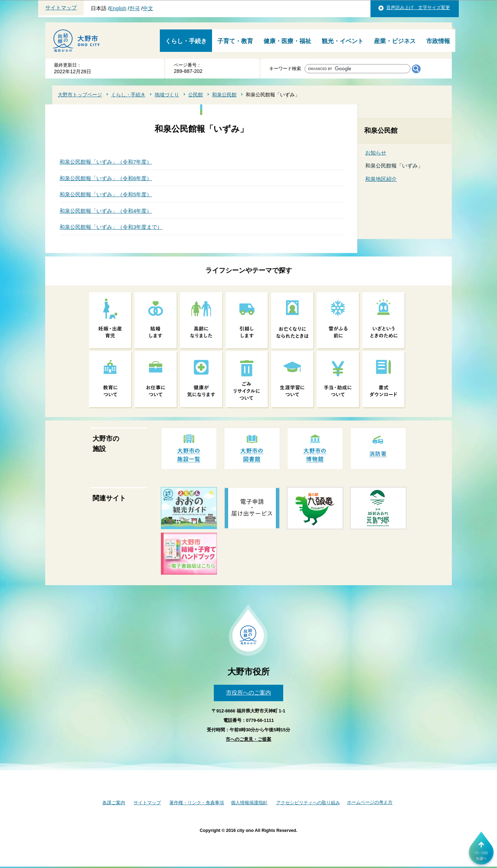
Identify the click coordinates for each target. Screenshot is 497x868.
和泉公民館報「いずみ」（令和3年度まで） (111, 227)
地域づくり (167, 95)
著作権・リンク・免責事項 (197, 803)
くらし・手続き (186, 41)
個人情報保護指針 (249, 803)
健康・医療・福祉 (287, 41)
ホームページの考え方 (370, 802)
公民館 (196, 95)
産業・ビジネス (395, 41)
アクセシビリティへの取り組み (308, 803)
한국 (135, 8)
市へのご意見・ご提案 (248, 739)
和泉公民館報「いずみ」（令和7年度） (106, 162)
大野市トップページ (80, 95)
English (118, 8)
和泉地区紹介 (381, 179)
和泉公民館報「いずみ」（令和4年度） (106, 211)
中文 (148, 8)
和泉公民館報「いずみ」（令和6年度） (106, 178)
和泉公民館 (224, 95)
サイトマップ (61, 8)
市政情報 (438, 41)
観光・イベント (343, 41)
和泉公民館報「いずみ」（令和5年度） (106, 194)
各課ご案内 (114, 803)
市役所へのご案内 (248, 693)
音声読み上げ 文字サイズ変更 (418, 8)
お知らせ (376, 153)
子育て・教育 (235, 41)
